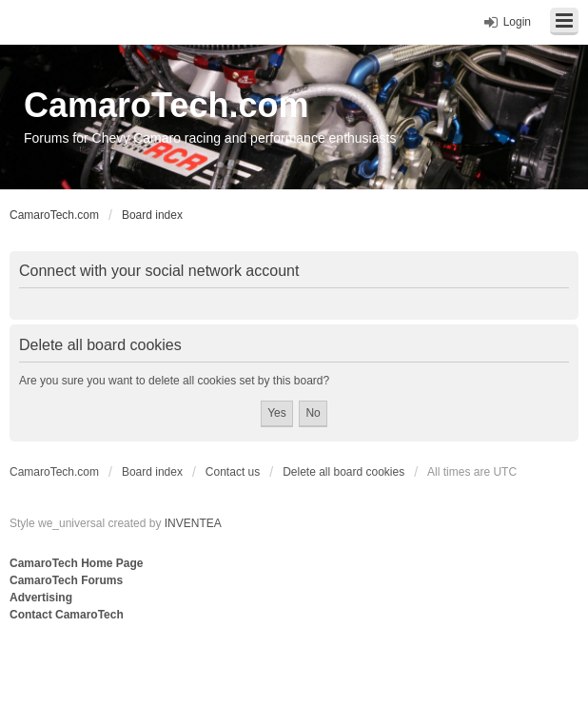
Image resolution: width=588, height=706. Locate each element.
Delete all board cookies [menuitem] (343, 472)
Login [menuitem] (517, 22)
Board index (152, 472)
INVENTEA (193, 523)
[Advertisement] (242, 663)
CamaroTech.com (166, 105)
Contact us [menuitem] (233, 472)
